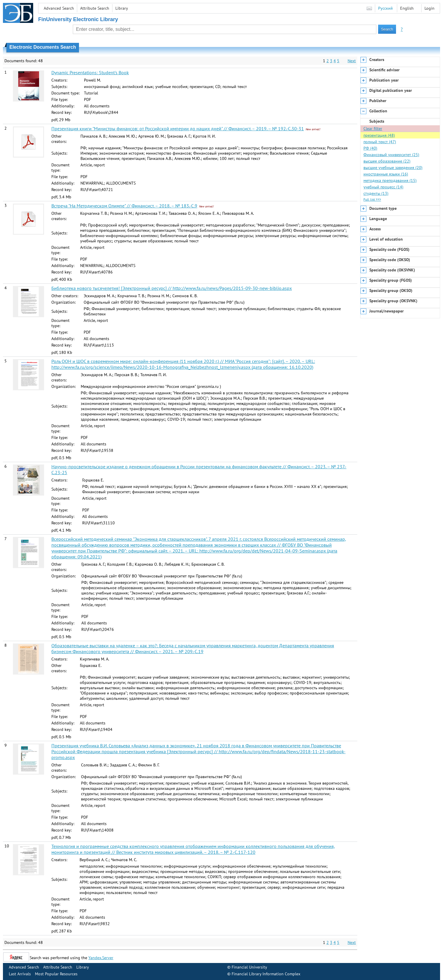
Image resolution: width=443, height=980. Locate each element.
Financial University (249, 967)
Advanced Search (59, 8)
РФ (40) (370, 148)
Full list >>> (372, 199)
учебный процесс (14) (383, 187)
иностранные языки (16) (386, 174)
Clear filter (373, 129)
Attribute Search (95, 8)
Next (352, 61)
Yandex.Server (101, 958)
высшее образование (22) (387, 161)
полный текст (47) (380, 142)
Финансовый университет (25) (391, 155)
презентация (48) (379, 135)
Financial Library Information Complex (266, 974)
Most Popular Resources (56, 974)
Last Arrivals (20, 974)
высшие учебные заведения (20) (393, 168)
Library (122, 8)
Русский (385, 8)
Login (429, 8)
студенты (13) (376, 193)
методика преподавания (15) (390, 180)
